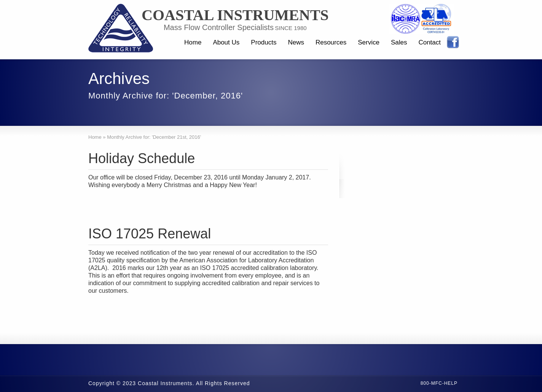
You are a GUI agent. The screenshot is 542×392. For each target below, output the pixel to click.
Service (369, 42)
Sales (399, 42)
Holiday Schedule (142, 158)
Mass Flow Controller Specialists (219, 27)
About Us (226, 42)
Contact (430, 42)
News (296, 42)
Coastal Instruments (235, 15)
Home (193, 42)
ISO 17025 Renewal (150, 234)
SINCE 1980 (291, 28)
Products (264, 42)
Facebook (453, 42)
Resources (331, 42)
